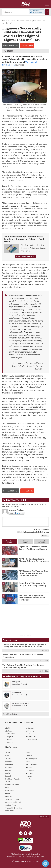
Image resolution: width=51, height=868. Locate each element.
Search (8, 788)
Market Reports (31, 759)
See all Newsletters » (11, 714)
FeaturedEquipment (42, 542)
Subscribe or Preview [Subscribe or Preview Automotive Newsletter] (19, 695)
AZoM (7, 728)
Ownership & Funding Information (14, 809)
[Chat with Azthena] (45, 864)
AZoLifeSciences (32, 740)
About (8, 753)
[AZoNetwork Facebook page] (26, 833)
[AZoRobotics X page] (30, 833)
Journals (8, 776)
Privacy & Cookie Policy (14, 802)
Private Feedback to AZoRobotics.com (34, 532)
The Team (29, 779)
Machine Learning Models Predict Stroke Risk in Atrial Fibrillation (32, 598)
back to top (44, 816)
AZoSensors (30, 728)
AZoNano (9, 731)
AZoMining (9, 743)
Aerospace (16, 682)
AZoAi (28, 734)
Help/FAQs (29, 773)
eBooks (8, 770)
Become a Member (12, 785)
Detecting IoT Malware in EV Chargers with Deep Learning (33, 584)
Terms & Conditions (13, 799)
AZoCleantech (10, 734)
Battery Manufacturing (21, 703)
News (13, 21)
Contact (8, 793)
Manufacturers (31, 764)
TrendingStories (9, 542)
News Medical (31, 737)
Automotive (17, 693)
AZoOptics (9, 737)
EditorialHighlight (26, 542)
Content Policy (11, 805)
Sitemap (29, 776)
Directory (9, 767)
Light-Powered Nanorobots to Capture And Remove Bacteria (33, 548)
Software (29, 756)
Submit (45, 535)
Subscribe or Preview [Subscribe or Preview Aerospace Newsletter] (19, 684)
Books (8, 773)
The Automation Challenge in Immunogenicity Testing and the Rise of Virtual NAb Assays (24, 645)
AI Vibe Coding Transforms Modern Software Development (34, 560)
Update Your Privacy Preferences (25, 861)
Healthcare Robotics (13, 779)
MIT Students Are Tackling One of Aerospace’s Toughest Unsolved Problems (33, 573)
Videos (28, 753)
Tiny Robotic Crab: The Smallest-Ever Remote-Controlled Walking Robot (24, 666)
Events (28, 761)
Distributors (30, 767)
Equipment (9, 761)
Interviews (9, 764)
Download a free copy (25, 256)
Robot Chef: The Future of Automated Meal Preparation (23, 656)
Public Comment (42, 529)
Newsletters (10, 790)
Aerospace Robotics (24, 21)
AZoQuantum (31, 731)
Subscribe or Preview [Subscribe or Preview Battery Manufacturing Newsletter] (19, 706)
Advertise (9, 796)
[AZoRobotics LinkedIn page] (21, 833)
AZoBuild (9, 740)
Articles (8, 759)
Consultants (30, 770)
